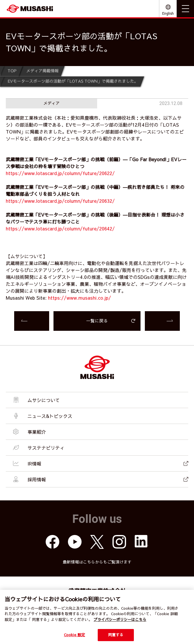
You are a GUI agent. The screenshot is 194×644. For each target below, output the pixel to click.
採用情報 (100, 479)
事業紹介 (29, 432)
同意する (116, 635)
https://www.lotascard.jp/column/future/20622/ (60, 173)
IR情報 (100, 463)
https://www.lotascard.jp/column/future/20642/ (60, 228)
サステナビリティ (38, 448)
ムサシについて (36, 400)
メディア (51, 103)
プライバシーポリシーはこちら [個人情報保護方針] (120, 619)
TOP (12, 71)
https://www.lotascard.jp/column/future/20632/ (60, 201)
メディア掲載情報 (43, 71)
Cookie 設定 (74, 635)
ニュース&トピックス (42, 416)
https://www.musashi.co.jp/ (80, 298)
